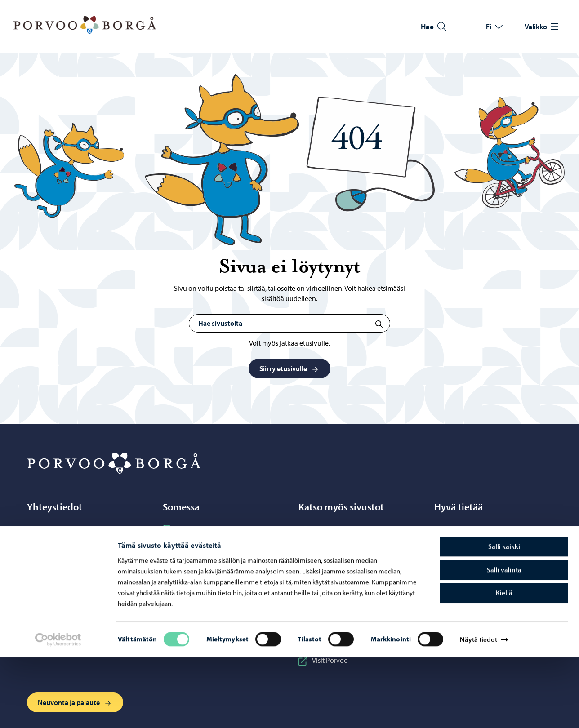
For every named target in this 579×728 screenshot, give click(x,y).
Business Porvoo (330, 529)
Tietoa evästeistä (465, 545)
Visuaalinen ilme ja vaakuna (482, 592)
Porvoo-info (52, 529)
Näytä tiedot (478, 710)
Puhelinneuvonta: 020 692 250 (79, 545)
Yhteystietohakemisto (66, 561)
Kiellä (504, 664)
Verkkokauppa (56, 592)
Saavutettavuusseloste (474, 561)
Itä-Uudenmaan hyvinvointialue (354, 545)
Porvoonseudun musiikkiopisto (352, 587)
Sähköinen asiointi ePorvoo (76, 577)
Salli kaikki (504, 617)
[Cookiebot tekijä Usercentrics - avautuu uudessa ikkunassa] (58, 710)
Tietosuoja (456, 529)
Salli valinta (504, 641)
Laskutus (454, 577)
